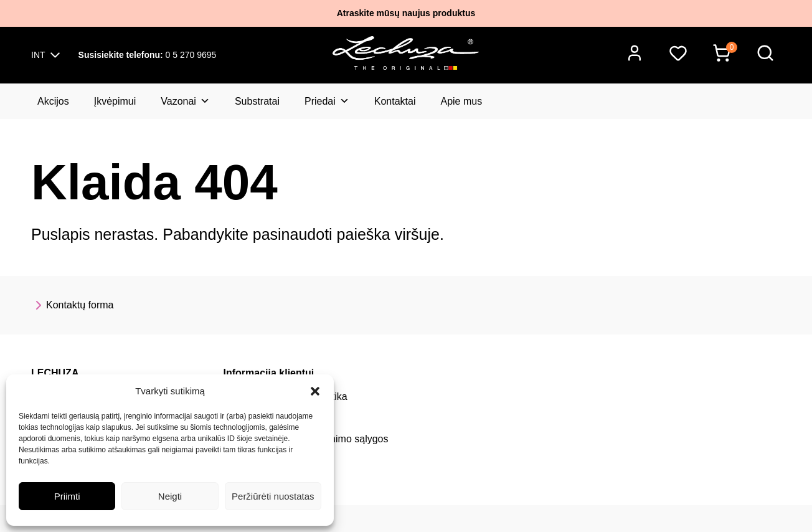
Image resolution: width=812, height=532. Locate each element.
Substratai (257, 101)
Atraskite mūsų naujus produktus (406, 13)
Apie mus (461, 101)
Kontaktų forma (73, 305)
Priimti (67, 496)
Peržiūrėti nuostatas (273, 496)
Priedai (327, 101)
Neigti (170, 496)
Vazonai (185, 101)
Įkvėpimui (115, 101)
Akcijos (53, 101)
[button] (315, 391)
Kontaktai (395, 101)
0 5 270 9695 (148, 55)
